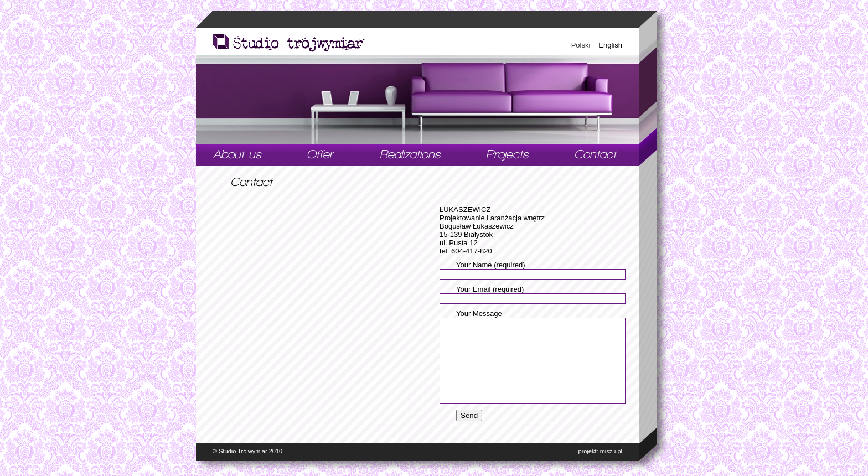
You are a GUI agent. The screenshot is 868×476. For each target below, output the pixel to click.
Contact (596, 155)
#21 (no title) (237, 155)
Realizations (411, 155)
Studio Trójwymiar (243, 451)
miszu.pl (611, 451)
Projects (508, 155)
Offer (321, 155)
